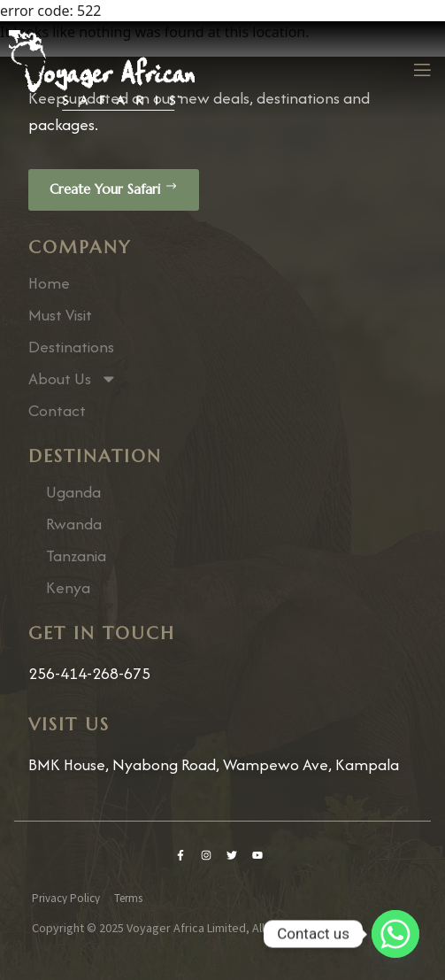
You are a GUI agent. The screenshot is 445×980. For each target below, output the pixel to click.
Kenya (68, 588)
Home (49, 283)
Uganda (73, 492)
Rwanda (74, 524)
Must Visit (60, 315)
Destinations (71, 347)
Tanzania (76, 556)
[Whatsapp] (395, 934)
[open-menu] (421, 70)
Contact (57, 411)
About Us (73, 379)
